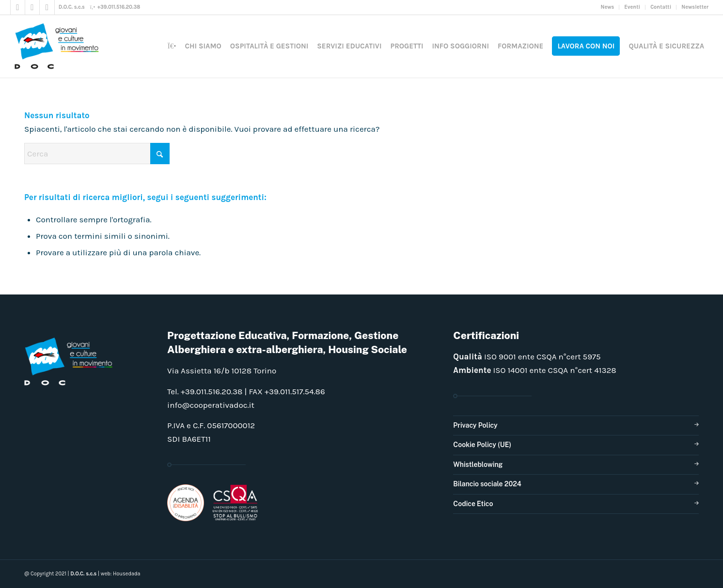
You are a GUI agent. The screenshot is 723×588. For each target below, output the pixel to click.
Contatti (661, 7)
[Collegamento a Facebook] (18, 7)
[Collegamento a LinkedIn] (47, 7)
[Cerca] (97, 154)
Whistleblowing (478, 464)
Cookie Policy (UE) (482, 445)
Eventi (632, 7)
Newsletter (695, 7)
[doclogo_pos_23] (60, 46)
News (608, 7)
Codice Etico (473, 504)
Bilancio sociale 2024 (487, 484)
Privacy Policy (475, 425)
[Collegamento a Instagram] (32, 7)
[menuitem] (608, 7)
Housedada (127, 574)
